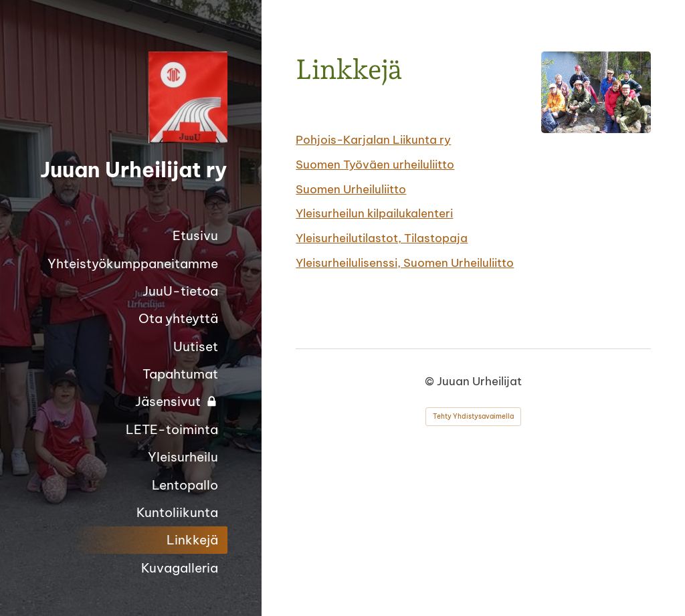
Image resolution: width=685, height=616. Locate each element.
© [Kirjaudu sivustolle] (431, 381)
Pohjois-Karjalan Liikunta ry (373, 139)
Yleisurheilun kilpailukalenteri (374, 213)
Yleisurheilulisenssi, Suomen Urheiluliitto (405, 263)
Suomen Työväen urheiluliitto (375, 164)
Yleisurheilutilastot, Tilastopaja (382, 238)
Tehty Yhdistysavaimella (473, 416)
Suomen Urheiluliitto (351, 189)
